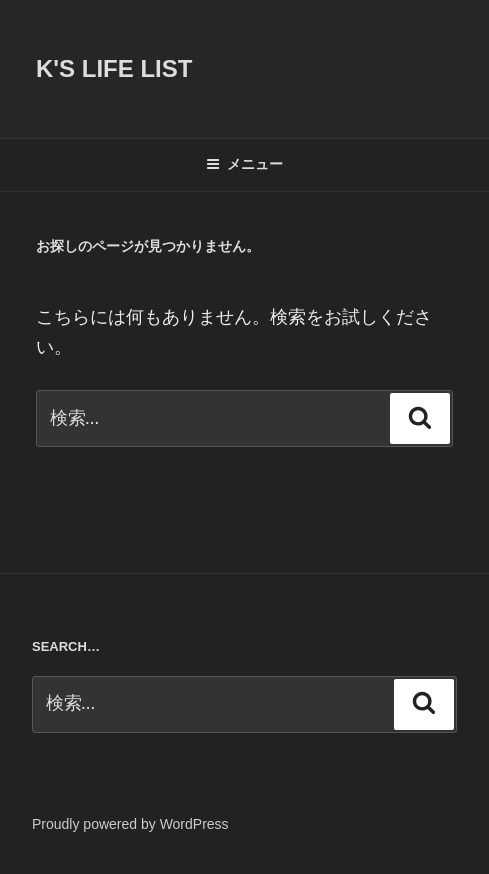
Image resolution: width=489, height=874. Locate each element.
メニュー (244, 164)
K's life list (114, 68)
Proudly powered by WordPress (130, 824)
